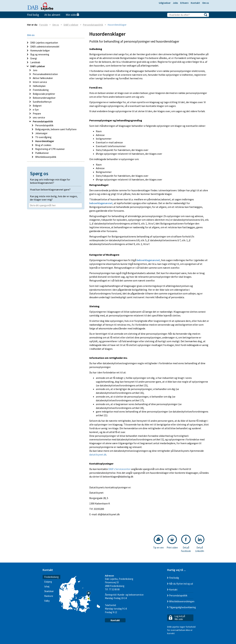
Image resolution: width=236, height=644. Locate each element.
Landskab (35, 62)
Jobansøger (41, 133)
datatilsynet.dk (98, 455)
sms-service (39, 117)
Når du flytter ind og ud (181, 584)
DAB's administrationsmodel (44, 47)
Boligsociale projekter (44, 94)
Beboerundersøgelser (44, 98)
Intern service (40, 82)
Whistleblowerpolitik (45, 157)
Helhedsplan (39, 86)
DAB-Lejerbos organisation (44, 43)
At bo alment (52, 15)
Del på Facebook (186, 544)
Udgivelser (165, 3)
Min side (72, 15)
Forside (44, 25)
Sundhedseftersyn (42, 102)
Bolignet (37, 106)
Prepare (37, 114)
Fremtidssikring (40, 90)
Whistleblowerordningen (182, 601)
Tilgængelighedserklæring (182, 607)
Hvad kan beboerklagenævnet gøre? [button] (50, 189)
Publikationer (42, 153)
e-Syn (35, 110)
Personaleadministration (45, 74)
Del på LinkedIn (200, 544)
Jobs (175, 3)
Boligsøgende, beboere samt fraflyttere (56, 129)
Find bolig (33, 15)
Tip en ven (158, 542)
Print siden (172, 542)
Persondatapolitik (93, 25)
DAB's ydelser (71, 25)
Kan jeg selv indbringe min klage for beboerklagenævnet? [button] (50, 181)
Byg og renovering (39, 54)
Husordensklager (44, 141)
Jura (35, 70)
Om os (206, 3)
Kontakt (195, 3)
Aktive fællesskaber (43, 78)
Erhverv (184, 3)
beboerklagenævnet (101, 203)
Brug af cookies (43, 145)
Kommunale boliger (40, 50)
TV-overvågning (43, 137)
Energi (33, 58)
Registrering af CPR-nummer (50, 149)
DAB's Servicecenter (119, 469)
